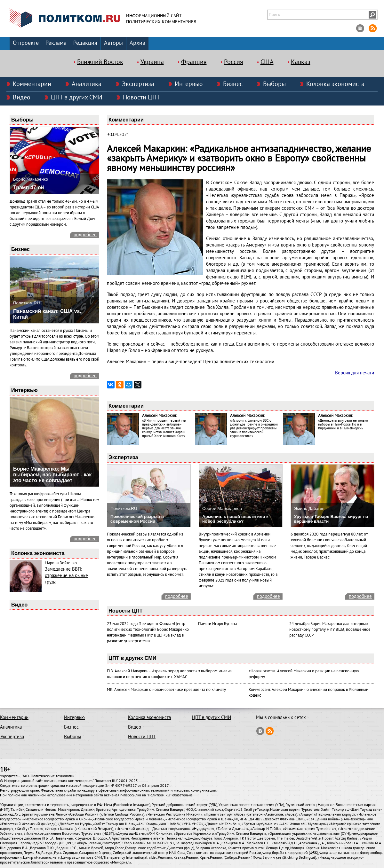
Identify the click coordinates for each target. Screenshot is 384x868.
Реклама (56, 43)
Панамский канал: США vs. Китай (47, 314)
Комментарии (32, 84)
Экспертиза (138, 84)
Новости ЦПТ (141, 98)
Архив (137, 43)
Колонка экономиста (335, 84)
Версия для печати (355, 373)
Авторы (113, 43)
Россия (234, 62)
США (267, 62)
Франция (194, 62)
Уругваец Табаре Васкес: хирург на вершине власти (331, 519)
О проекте (26, 43)
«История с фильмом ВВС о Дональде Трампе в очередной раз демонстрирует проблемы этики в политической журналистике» (254, 428)
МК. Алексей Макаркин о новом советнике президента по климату (166, 690)
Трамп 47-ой (29, 188)
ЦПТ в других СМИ (77, 98)
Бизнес (233, 84)
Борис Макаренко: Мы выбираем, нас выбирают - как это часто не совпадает (52, 475)
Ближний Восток (100, 62)
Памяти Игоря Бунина (217, 624)
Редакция (85, 43)
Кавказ (301, 62)
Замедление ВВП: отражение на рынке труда (66, 575)
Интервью (189, 84)
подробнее (85, 235)
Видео (22, 98)
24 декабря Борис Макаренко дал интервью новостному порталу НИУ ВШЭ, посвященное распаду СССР (330, 629)
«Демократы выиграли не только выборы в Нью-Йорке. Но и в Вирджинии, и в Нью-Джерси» (343, 424)
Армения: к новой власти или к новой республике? (235, 519)
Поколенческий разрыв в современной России (137, 519)
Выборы (274, 84)
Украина (152, 62)
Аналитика (87, 84)
